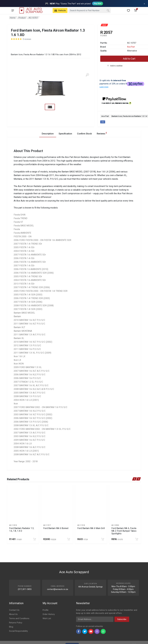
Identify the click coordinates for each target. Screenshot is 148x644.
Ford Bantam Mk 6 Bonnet (56, 528)
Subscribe (122, 619)
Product (22, 18)
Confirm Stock (84, 134)
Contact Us (14, 610)
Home (13, 18)
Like (103, 122)
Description (48, 134)
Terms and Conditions (19, 618)
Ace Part (131, 47)
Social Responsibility (18, 631)
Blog (11, 627)
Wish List (47, 618)
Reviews (102, 133)
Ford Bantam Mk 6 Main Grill (91, 528)
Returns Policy (16, 623)
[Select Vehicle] (60, 10)
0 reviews (27, 39)
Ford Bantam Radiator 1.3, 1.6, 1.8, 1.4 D (22, 530)
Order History (49, 614)
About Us (13, 614)
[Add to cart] (34, 539)
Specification (65, 134)
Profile (46, 610)
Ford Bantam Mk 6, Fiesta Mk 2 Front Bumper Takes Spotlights (124, 531)
